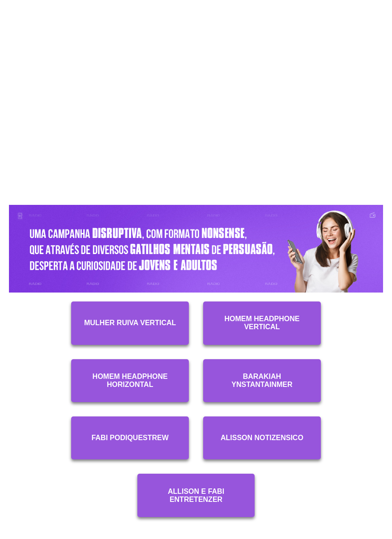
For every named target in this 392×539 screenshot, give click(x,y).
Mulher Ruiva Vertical (130, 323)
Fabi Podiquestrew (130, 438)
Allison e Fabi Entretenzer (196, 495)
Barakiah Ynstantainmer (262, 380)
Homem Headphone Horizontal (130, 380)
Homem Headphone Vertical (262, 323)
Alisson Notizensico (262, 438)
